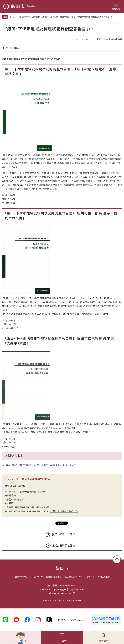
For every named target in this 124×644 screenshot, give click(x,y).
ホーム (12, 17)
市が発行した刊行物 (50, 17)
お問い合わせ (104, 577)
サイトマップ (37, 577)
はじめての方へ (21, 577)
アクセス (90, 577)
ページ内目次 (13, 48)
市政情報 (35, 17)
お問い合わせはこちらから (64, 511)
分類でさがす (23, 17)
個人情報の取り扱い (74, 577)
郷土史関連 (65, 17)
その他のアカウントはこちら (71, 620)
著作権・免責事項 (54, 577)
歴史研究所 (11, 486)
